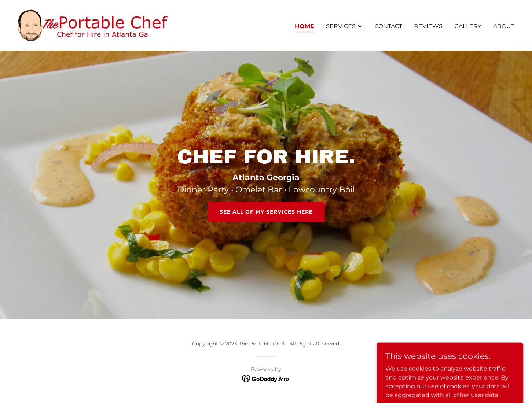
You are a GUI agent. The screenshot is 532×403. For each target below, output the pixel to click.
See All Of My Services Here (266, 212)
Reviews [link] (428, 26)
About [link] (504, 26)
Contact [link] (388, 26)
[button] (344, 26)
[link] (93, 25)
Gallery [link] (468, 26)
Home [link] (304, 26)
